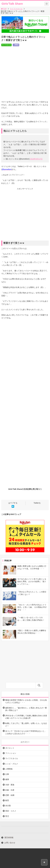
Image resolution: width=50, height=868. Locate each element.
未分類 (8, 806)
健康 (7, 779)
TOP (4, 9)
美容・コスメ (11, 811)
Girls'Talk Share (12, 4)
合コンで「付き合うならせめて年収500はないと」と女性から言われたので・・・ (26, 732)
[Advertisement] (25, 215)
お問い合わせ (10, 843)
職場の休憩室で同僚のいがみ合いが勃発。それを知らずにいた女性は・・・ (26, 701)
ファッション (11, 753)
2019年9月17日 (36, 159)
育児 (7, 816)
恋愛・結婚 (10, 795)
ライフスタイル (16, 9)
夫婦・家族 (10, 785)
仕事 (7, 774)
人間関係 (16, 45)
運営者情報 (9, 838)
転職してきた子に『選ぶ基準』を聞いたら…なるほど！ (26, 725)
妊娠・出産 (10, 790)
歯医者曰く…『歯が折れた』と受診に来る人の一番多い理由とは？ (26, 709)
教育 (7, 800)
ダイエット (10, 748)
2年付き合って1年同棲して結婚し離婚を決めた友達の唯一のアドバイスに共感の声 (26, 717)
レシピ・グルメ (12, 764)
